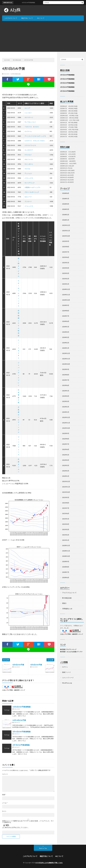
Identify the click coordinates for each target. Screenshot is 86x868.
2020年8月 (66, 567)
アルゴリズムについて (69, 593)
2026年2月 (66, 215)
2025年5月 (66, 263)
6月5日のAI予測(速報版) (67, 75)
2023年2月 (66, 407)
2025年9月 (66, 241)
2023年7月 (66, 380)
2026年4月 (66, 204)
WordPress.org (67, 683)
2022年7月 (66, 444)
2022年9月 (66, 433)
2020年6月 (66, 577)
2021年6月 (66, 513)
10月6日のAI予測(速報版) (22, 707)
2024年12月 (66, 289)
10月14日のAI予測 (19, 720)
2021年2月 (66, 535)
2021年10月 (66, 492)
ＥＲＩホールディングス (19, 293)
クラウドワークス (30, 145)
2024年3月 (66, 337)
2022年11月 (66, 423)
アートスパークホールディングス (35, 136)
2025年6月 (66, 257)
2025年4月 (66, 268)
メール (5, 803)
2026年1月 (66, 220)
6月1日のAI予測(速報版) (67, 91)
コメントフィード (68, 678)
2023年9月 (66, 369)
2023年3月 (66, 401)
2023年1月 (66, 412)
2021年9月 (66, 497)
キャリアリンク (30, 183)
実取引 (64, 603)
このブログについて (11, 18)
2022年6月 (66, 449)
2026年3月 (66, 209)
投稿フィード (66, 672)
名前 (4, 795)
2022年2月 (66, 471)
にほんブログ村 (7, 690)
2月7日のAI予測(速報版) (21, 745)
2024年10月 (66, 300)
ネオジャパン (29, 159)
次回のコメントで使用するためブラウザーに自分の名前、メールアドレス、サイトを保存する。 (28, 822)
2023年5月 (66, 391)
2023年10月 (66, 364)
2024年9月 (66, 305)
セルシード (28, 197)
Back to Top (43, 848)
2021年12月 (66, 481)
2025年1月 (66, 284)
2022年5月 (66, 455)
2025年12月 (66, 225)
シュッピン (28, 113)
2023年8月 (66, 375)
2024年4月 (66, 332)
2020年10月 (66, 556)
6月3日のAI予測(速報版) (67, 83)
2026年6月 (66, 193)
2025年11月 (66, 231)
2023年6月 (66, 385)
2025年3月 (66, 273)
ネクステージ (29, 117)
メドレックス (29, 178)
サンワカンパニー (30, 122)
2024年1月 (66, 348)
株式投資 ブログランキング (68, 649)
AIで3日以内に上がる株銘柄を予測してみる (49, 863)
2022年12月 (66, 417)
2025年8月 (66, 247)
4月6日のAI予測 (36, 665)
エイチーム (28, 131)
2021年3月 (66, 529)
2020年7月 (66, 572)
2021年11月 (66, 487)
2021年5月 (66, 519)
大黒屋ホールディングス (32, 187)
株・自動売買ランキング (18, 690)
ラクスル (27, 169)
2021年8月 (66, 503)
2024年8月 (66, 311)
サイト (4, 811)
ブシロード (28, 201)
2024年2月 (66, 343)
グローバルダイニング (32, 192)
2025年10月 (66, 236)
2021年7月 (66, 508)
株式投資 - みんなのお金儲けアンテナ (71, 652)
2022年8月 (66, 439)
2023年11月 (66, 359)
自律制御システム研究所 (19, 323)
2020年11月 (66, 551)
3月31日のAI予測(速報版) (22, 732)
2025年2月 (66, 279)
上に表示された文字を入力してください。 (16, 827)
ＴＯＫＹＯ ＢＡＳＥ (32, 127)
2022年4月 (66, 460)
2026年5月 (66, 199)
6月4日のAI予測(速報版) (67, 79)
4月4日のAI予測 (18, 665)
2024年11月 (66, 295)
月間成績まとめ (67, 609)
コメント (5, 774)
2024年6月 (66, 321)
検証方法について (27, 18)
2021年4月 (66, 524)
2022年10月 (66, 428)
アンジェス (28, 173)
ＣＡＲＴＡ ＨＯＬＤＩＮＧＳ (35, 141)
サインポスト (29, 164)
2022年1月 (66, 476)
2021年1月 (66, 540)
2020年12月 (66, 545)
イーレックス (29, 206)
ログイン (65, 667)
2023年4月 (66, 396)
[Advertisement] (43, 36)
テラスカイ (28, 155)
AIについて (41, 18)
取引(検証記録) (17, 74)
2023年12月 (66, 353)
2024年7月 (66, 316)
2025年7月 (66, 252)
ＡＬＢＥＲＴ (29, 150)
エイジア (27, 108)
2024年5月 (66, 327)
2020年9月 (66, 561)
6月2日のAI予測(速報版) (67, 87)
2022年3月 (66, 465)
